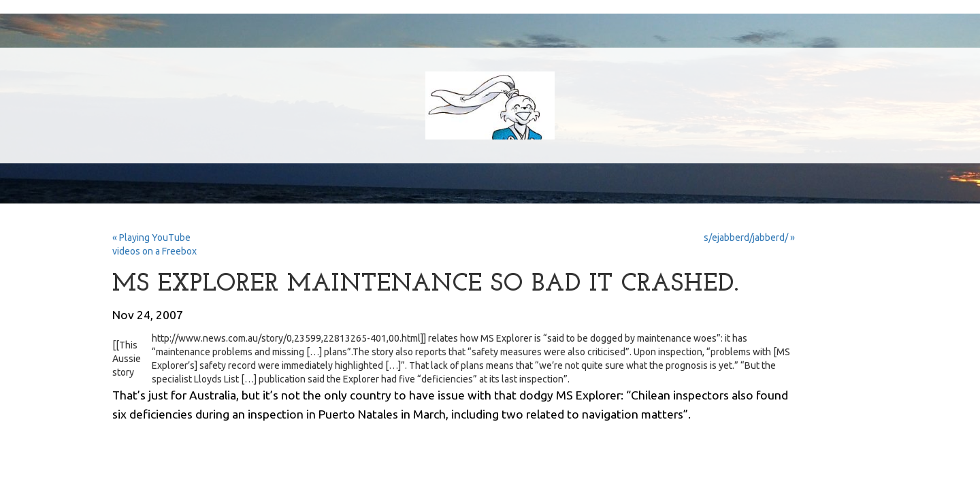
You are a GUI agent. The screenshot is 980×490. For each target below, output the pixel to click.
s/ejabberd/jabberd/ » (749, 238)
